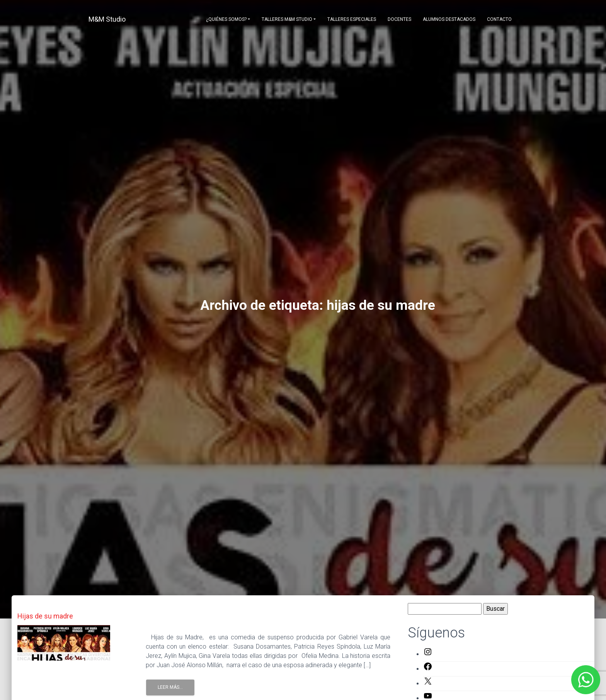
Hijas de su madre (45, 616)
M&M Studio (107, 19)
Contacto (499, 19)
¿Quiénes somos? (226, 19)
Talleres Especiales (352, 19)
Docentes (399, 19)
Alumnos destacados (449, 19)
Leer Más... (170, 687)
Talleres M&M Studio (287, 19)
